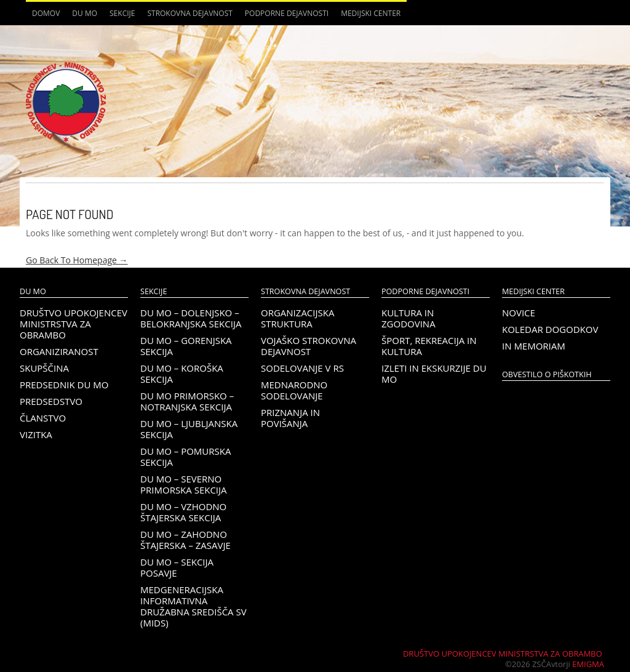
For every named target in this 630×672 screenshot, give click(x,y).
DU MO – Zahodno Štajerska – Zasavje (185, 540)
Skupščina (44, 368)
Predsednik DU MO (64, 385)
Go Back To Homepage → (77, 260)
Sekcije (122, 13)
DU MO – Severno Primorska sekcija (184, 484)
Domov (46, 13)
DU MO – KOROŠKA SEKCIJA (182, 374)
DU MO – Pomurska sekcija (185, 457)
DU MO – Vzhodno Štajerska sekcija (183, 512)
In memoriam (534, 346)
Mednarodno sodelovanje (294, 390)
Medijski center (371, 13)
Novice (519, 313)
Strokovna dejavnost (189, 13)
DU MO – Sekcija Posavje (177, 567)
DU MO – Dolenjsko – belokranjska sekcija (191, 318)
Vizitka (36, 434)
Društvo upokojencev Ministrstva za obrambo (74, 324)
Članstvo (43, 418)
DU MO (85, 13)
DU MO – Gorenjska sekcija (186, 346)
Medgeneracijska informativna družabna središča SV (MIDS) (193, 606)
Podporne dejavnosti (287, 13)
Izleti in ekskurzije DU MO (434, 374)
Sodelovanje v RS (302, 368)
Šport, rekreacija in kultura (429, 346)
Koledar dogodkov (550, 329)
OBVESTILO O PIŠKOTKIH (547, 374)
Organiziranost (59, 351)
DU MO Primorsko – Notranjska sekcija (187, 401)
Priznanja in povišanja (290, 418)
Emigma (588, 664)
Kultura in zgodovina (409, 318)
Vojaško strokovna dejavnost (309, 346)
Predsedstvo (51, 401)
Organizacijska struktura (297, 318)
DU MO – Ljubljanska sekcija (189, 429)
